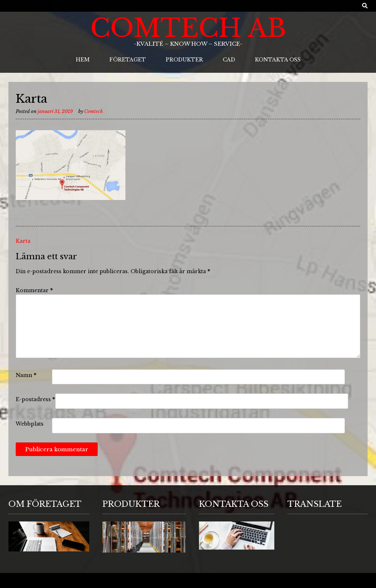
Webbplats (30, 424)
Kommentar (34, 290)
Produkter (184, 60)
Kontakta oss (278, 60)
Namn (26, 375)
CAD (229, 60)
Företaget (128, 60)
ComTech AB (188, 28)
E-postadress (35, 399)
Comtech (93, 111)
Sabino (35, 581)
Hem (83, 60)
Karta (23, 241)
